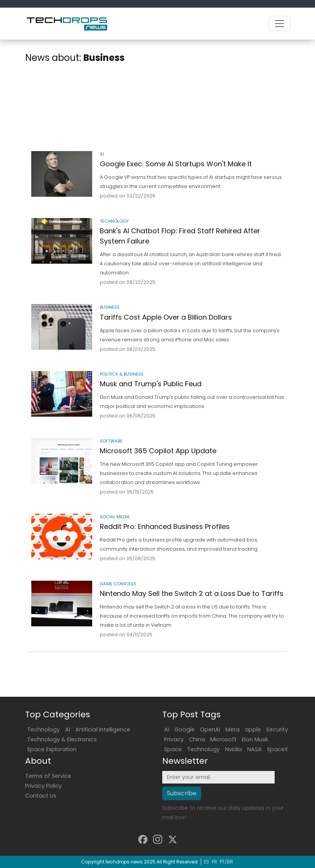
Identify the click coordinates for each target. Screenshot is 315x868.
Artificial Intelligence (103, 729)
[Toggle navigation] (280, 24)
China (197, 739)
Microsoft (223, 739)
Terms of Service (48, 776)
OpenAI (210, 729)
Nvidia (233, 749)
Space (173, 749)
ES (206, 862)
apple (253, 729)
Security (277, 729)
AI (68, 729)
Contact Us (41, 796)
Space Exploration (52, 749)
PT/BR (226, 862)
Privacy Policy (43, 786)
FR (214, 862)
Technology (43, 729)
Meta (233, 729)
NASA (254, 749)
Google (185, 729)
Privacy (174, 739)
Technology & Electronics (62, 739)
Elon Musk (255, 739)
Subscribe (182, 793)
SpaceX (277, 749)
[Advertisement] (158, 109)
